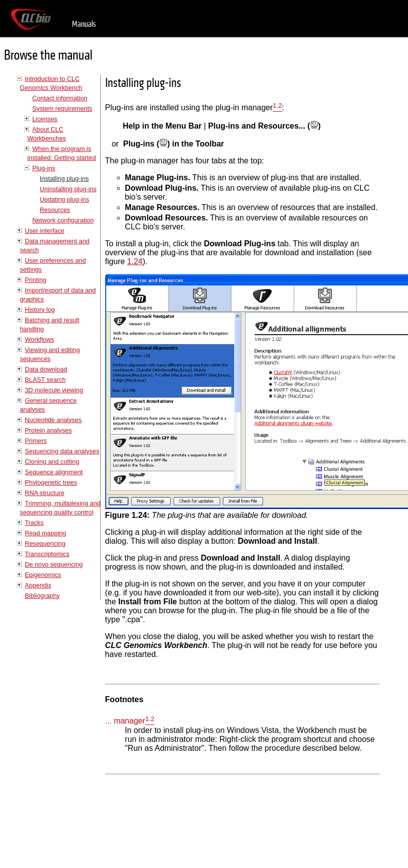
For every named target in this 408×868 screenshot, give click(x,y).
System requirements (62, 108)
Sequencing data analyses (62, 451)
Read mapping (45, 533)
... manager (125, 721)
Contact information (60, 98)
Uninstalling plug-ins (68, 189)
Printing (35, 280)
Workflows (39, 339)
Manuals (84, 24)
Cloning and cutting (52, 462)
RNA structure (45, 493)
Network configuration (63, 220)
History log (40, 310)
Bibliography (42, 596)
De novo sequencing (54, 564)
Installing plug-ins (64, 179)
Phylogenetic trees (51, 482)
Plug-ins (44, 168)
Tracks (34, 523)
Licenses (45, 119)
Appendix (38, 585)
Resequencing (45, 543)
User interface (45, 231)
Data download (46, 369)
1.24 (135, 261)
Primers (36, 441)
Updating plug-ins (65, 199)
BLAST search (45, 380)
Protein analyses (48, 430)
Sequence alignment (54, 472)
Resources (55, 210)
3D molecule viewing (54, 390)
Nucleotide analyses (53, 420)
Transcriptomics (47, 554)
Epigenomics (43, 575)
